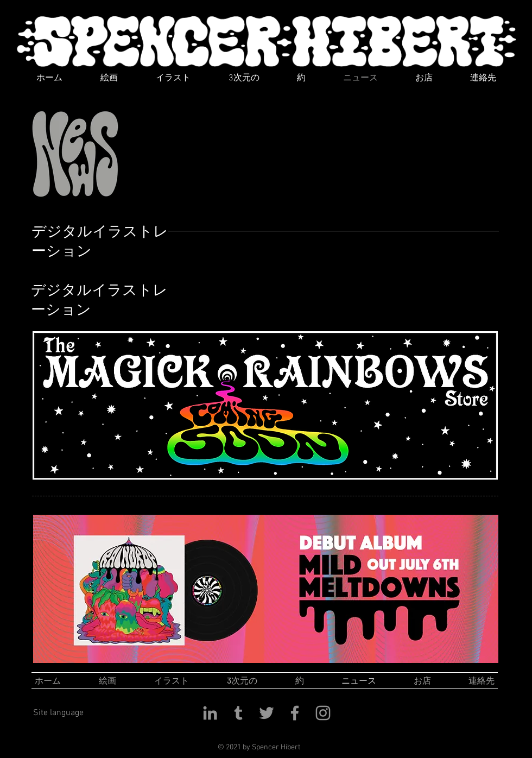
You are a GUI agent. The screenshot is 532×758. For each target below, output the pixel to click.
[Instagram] (323, 713)
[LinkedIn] (210, 713)
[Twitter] (267, 713)
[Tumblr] (238, 713)
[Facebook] (295, 713)
